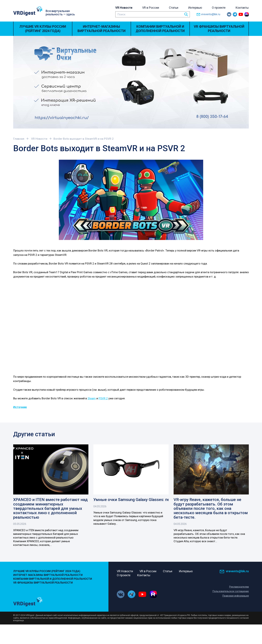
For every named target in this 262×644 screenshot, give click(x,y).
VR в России (151, 8)
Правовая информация (236, 596)
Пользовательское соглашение (231, 591)
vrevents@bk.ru (208, 14)
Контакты (242, 8)
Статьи (174, 8)
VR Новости (124, 8)
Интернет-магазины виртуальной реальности (102, 29)
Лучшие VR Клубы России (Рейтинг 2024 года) (43, 29)
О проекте (219, 8)
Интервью (195, 8)
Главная (19, 139)
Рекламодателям (239, 587)
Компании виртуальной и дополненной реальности (160, 29)
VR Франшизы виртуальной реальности (219, 29)
